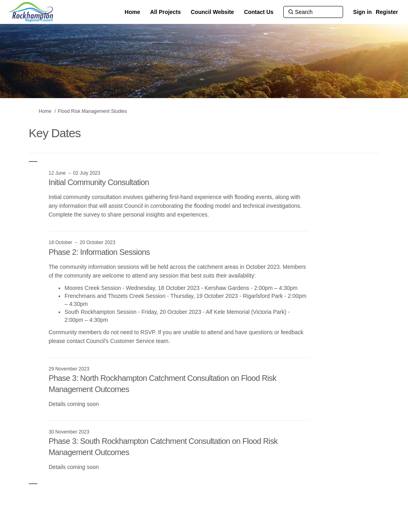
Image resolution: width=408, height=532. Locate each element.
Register (387, 12)
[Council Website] (213, 12)
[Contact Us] (259, 12)
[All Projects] (166, 12)
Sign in (362, 12)
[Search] (313, 12)
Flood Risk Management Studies (92, 111)
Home (45, 111)
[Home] (132, 12)
